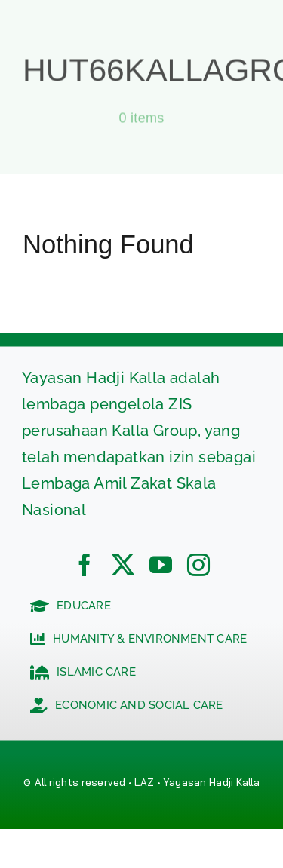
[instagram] (198, 565)
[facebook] (85, 565)
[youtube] (161, 565)
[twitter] (123, 565)
